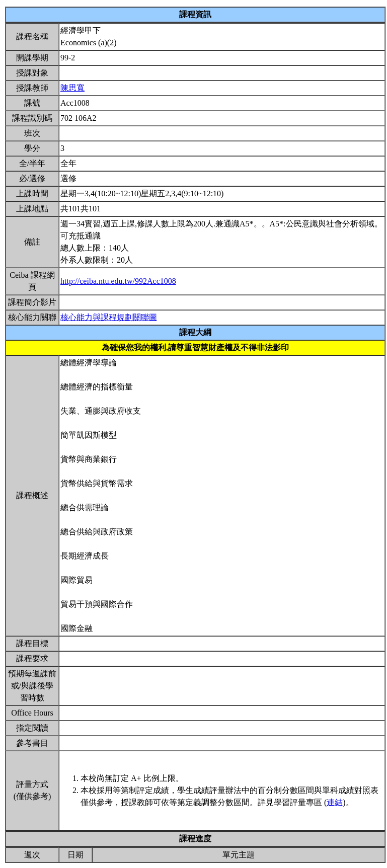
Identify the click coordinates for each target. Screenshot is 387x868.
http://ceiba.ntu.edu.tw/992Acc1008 (118, 281)
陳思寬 (72, 88)
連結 (335, 802)
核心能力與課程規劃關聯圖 (109, 317)
